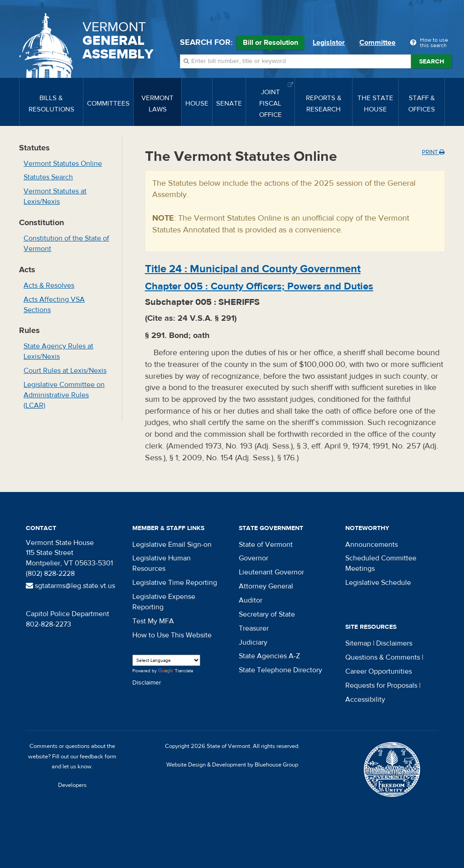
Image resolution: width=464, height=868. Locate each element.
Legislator (329, 43)
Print (433, 152)
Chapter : (259, 286)
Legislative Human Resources (162, 563)
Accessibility (365, 699)
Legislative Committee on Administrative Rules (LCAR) (64, 395)
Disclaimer (147, 683)
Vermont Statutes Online (63, 164)
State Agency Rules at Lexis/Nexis (58, 351)
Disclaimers (394, 643)
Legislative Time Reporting (175, 583)
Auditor (251, 600)
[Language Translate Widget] (166, 660)
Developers (72, 785)
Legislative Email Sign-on (172, 545)
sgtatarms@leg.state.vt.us (70, 586)
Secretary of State (267, 614)
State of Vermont (266, 545)
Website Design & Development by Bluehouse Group (232, 765)
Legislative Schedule (378, 583)
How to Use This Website (172, 635)
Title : (253, 269)
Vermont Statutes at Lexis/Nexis (55, 196)
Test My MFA (153, 621)
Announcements (372, 545)
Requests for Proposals (381, 685)
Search (432, 62)
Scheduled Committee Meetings (381, 563)
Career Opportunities (379, 671)
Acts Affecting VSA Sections (54, 305)
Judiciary (253, 642)
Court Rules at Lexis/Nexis (65, 371)
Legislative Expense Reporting (164, 602)
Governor (254, 558)
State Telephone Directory (280, 670)
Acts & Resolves (49, 285)
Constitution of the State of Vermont (66, 244)
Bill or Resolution (271, 44)
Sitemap (358, 643)
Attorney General (266, 586)
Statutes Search (48, 177)
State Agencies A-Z (269, 656)
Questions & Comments (383, 657)
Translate (176, 671)
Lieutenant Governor (271, 572)
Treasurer (254, 628)
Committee (377, 43)
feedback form (98, 757)
